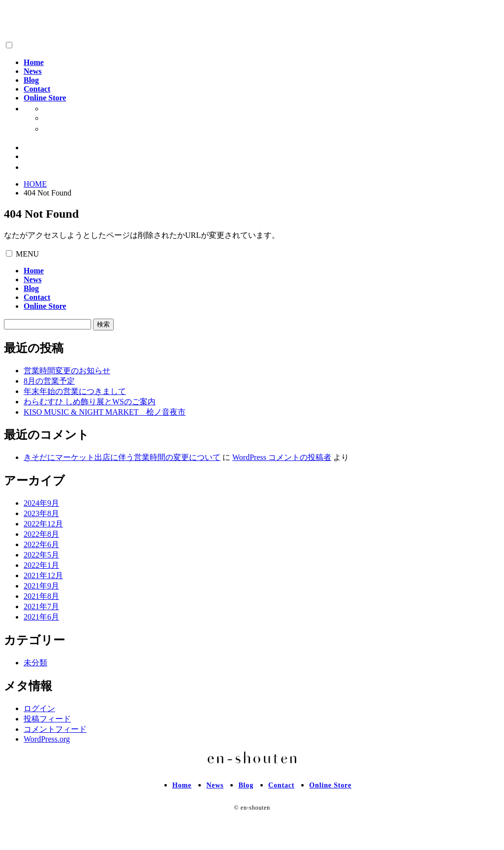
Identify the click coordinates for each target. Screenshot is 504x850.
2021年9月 (41, 586)
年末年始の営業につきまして (75, 391)
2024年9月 (41, 503)
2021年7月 (41, 606)
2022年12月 (43, 524)
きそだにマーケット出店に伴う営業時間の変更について (122, 457)
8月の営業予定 (49, 381)
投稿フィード (47, 719)
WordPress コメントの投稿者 (282, 457)
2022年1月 (41, 565)
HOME (35, 184)
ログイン (39, 708)
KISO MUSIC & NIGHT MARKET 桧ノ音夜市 (105, 412)
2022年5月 (41, 555)
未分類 (35, 663)
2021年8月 (41, 596)
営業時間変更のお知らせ (67, 371)
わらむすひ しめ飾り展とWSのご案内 (90, 402)
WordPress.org (47, 739)
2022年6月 (41, 544)
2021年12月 (43, 575)
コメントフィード (55, 729)
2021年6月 (41, 617)
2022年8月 (41, 534)
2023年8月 (41, 513)
